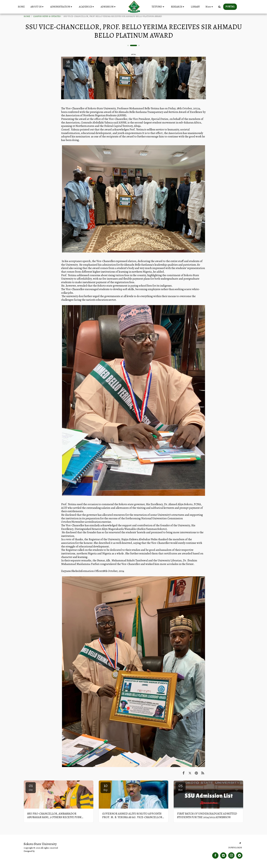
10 (106, 787)
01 (31, 787)
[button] (37, 7)
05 (180, 787)
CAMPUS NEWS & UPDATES (47, 16)
